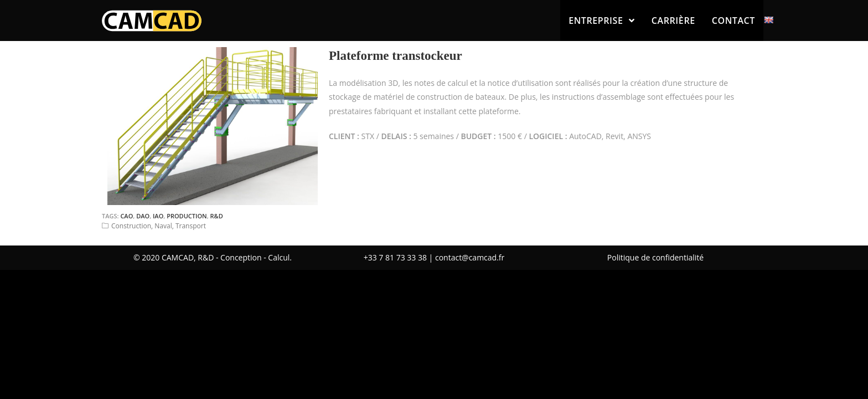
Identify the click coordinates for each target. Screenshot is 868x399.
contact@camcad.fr (470, 257)
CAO (126, 216)
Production (187, 216)
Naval (163, 226)
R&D (217, 216)
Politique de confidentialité (655, 257)
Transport (191, 226)
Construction (131, 226)
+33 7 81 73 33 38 (395, 257)
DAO (143, 216)
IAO (158, 216)
